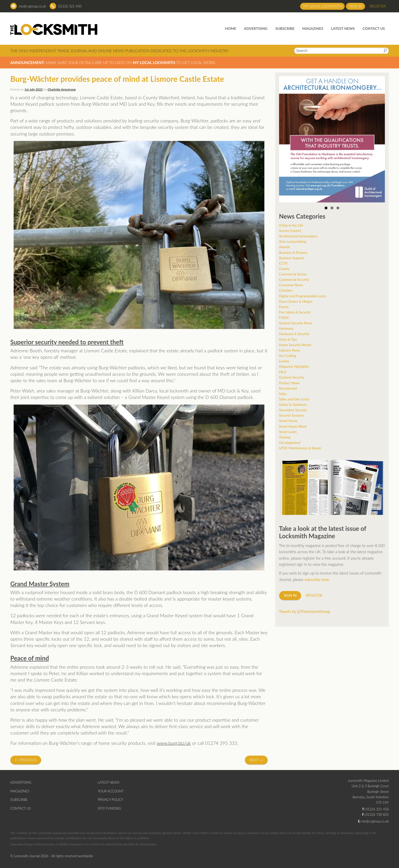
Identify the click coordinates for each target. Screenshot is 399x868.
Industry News (290, 350)
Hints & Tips (288, 339)
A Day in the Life (291, 225)
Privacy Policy (111, 800)
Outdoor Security (292, 377)
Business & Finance (293, 253)
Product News (289, 383)
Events (284, 307)
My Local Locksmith (322, 6)
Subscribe (285, 28)
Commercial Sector (293, 274)
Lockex (284, 361)
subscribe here (317, 579)
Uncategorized (290, 443)
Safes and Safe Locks (294, 399)
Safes (283, 394)
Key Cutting (288, 356)
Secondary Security (293, 410)
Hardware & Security (294, 334)
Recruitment (288, 388)
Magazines (313, 28)
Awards (284, 247)
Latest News (343, 28)
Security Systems (291, 415)
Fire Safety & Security (295, 312)
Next (256, 760)
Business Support (292, 258)
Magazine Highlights (294, 366)
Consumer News (291, 285)
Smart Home (288, 421)
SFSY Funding (110, 808)
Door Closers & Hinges (296, 301)
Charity (284, 269)
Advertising (256, 28)
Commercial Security (294, 280)
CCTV (283, 263)
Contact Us (374, 28)
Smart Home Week (293, 426)
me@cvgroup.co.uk (32, 6)
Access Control (290, 231)
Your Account (111, 791)
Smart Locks (288, 432)
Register (378, 6)
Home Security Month (295, 345)
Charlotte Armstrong (62, 89)
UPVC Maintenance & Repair (300, 448)
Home (231, 28)
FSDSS (284, 318)
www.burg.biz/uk (174, 743)
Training (285, 437)
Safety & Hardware (293, 405)
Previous (26, 760)
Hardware (286, 328)
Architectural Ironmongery (298, 236)
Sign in (355, 6)
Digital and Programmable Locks (302, 296)
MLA (283, 372)
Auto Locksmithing (293, 241)
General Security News (296, 323)
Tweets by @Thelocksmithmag (305, 611)
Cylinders (286, 290)
